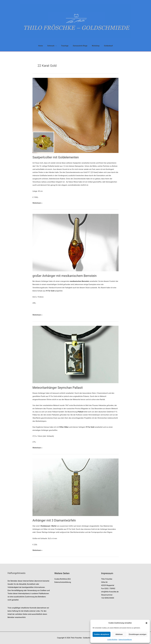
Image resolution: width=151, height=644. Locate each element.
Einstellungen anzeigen (138, 634)
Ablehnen (119, 634)
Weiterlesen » (38, 203)
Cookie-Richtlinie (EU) (62, 579)
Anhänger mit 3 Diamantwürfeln (55, 520)
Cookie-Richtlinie (112, 640)
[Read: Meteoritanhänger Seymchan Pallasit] (75, 354)
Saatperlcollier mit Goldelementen (56, 157)
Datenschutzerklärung (125, 640)
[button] (146, 623)
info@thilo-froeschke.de (110, 592)
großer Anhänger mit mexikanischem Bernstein (66, 276)
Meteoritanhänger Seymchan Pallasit (58, 388)
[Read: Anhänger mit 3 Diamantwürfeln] (75, 487)
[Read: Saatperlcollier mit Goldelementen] (75, 115)
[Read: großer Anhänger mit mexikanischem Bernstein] (75, 242)
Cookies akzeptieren (102, 634)
